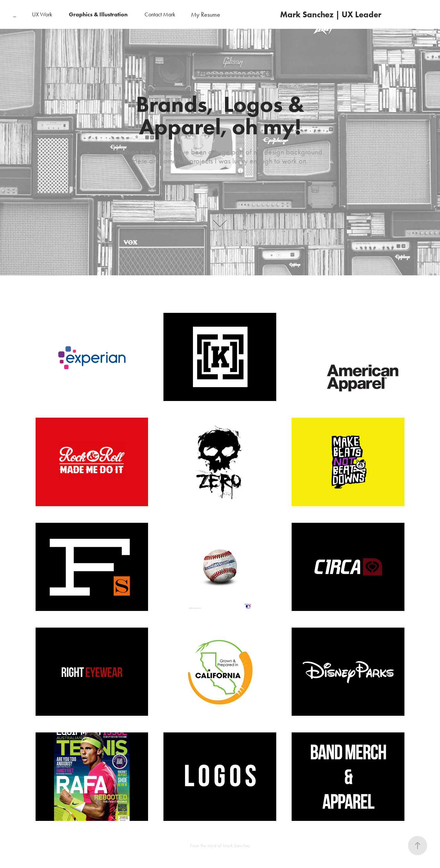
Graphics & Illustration (98, 14)
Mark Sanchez (237, 846)
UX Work (42, 14)
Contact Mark (160, 14)
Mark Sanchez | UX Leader (331, 14)
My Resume (206, 14)
